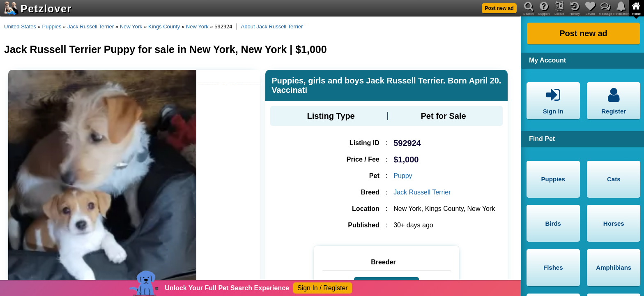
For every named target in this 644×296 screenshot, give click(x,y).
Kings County (164, 27)
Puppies (52, 27)
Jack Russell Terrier (91, 27)
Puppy (403, 176)
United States (20, 27)
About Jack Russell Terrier (272, 27)
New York (131, 27)
